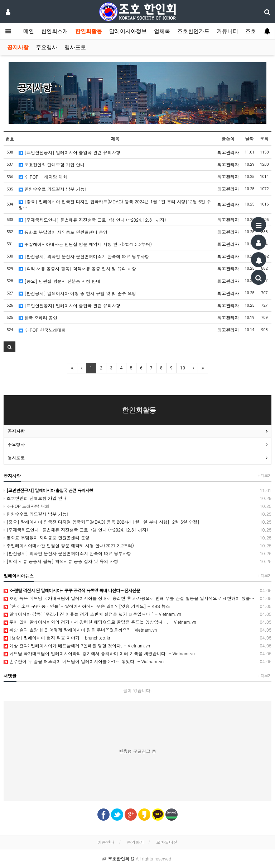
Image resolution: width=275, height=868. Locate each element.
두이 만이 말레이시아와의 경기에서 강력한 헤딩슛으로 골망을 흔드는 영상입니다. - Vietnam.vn (137, 622)
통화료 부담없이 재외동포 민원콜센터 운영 (63, 232)
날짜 (250, 139)
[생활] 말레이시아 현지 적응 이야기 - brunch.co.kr (137, 638)
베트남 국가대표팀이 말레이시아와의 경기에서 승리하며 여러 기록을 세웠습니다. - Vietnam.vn (137, 654)
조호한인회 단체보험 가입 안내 (52, 164)
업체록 (162, 31)
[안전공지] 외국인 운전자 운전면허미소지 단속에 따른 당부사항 (84, 256)
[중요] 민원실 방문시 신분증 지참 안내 (59, 281)
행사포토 (75, 47)
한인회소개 (55, 31)
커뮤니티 (227, 31)
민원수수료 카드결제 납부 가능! (52, 189)
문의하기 (135, 842)
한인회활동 (89, 31)
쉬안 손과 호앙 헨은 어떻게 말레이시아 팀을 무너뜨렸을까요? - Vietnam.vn (137, 630)
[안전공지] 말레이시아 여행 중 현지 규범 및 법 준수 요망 (77, 293)
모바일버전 (167, 842)
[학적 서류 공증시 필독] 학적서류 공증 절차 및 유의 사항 (77, 268)
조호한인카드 (193, 31)
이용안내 (106, 842)
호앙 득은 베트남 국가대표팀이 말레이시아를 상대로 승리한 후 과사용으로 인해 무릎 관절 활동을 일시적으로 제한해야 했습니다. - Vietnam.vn (137, 598)
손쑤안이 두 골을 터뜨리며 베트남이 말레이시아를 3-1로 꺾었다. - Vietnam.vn (137, 661)
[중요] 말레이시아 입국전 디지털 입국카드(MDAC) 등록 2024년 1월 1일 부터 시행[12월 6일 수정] (137, 522)
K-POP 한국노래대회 (42, 330)
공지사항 (18, 47)
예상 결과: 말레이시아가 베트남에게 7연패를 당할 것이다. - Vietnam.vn (137, 646)
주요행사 (47, 47)
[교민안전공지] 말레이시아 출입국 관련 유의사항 (69, 152)
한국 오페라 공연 (38, 318)
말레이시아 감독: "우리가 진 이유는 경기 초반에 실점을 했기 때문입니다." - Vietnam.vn (137, 614)
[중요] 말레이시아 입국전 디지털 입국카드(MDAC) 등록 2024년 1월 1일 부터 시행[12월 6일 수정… (115, 204)
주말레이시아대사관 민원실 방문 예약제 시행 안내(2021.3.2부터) (85, 244)
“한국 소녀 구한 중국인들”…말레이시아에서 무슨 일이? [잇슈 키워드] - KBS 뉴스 (137, 606)
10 (183, 368)
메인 (29, 31)
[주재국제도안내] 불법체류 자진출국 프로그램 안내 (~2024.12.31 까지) (92, 220)
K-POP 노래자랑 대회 (43, 177)
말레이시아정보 (128, 31)
